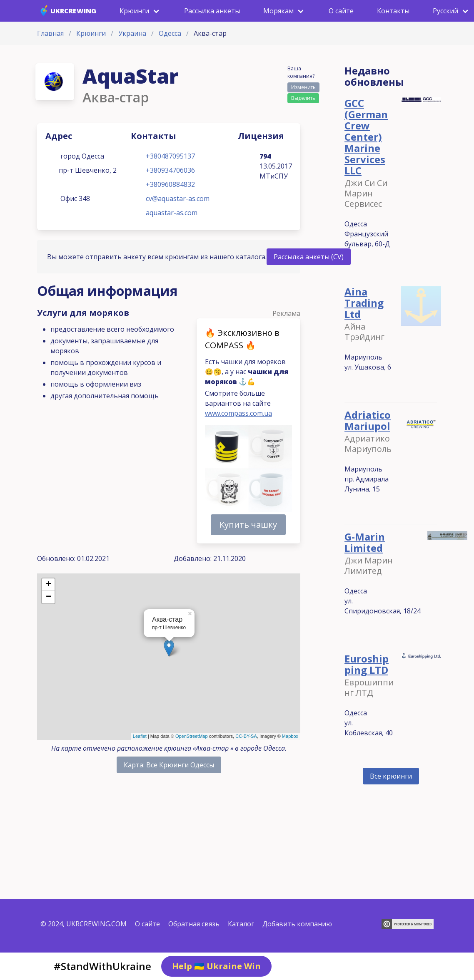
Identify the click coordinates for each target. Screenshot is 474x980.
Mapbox (290, 736)
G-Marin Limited (365, 542)
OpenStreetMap (192, 736)
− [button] (49, 597)
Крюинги (91, 33)
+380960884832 (170, 184)
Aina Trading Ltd (364, 303)
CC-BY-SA (246, 736)
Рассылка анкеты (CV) (309, 257)
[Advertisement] (169, 835)
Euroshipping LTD (367, 664)
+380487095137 (170, 156)
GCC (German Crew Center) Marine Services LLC (366, 137)
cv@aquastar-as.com (178, 198)
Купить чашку (248, 525)
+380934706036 (170, 170)
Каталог (241, 924)
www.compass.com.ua (238, 413)
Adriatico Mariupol (368, 420)
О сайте (147, 924)
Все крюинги (391, 776)
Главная (50, 33)
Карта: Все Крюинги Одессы (169, 765)
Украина (132, 33)
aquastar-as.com (172, 213)
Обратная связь (194, 924)
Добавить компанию (297, 924)
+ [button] (49, 585)
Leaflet (140, 736)
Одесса (170, 33)
